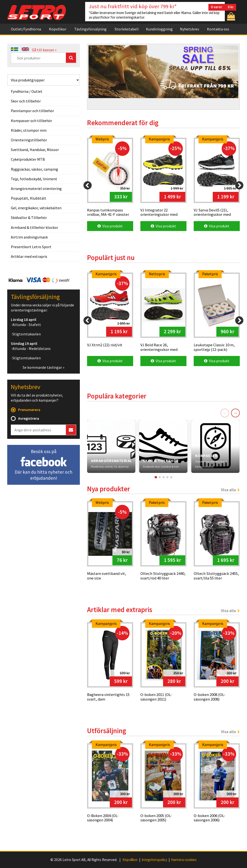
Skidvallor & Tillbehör (29, 217)
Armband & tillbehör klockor (34, 227)
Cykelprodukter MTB (28, 159)
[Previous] (88, 185)
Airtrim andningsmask (29, 237)
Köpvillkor (58, 29)
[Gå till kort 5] (171, 477)
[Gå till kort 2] (160, 477)
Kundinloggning (159, 29)
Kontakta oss (218, 29)
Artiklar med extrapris (29, 256)
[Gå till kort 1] (156, 477)
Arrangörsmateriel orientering (36, 188)
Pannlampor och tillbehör (32, 111)
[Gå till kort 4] (167, 477)
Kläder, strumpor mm (29, 130)
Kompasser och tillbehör (31, 121)
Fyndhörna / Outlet (27, 91)
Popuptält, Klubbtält (29, 198)
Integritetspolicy (154, 860)
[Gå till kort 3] (164, 477)
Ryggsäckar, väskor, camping (34, 169)
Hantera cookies (184, 860)
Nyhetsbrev (189, 29)
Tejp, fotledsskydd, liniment (34, 179)
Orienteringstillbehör (29, 140)
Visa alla (228, 490)
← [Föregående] (225, 413)
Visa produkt (110, 226)
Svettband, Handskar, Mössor (35, 150)
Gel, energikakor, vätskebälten (36, 208)
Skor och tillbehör (26, 101)
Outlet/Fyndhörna (26, 29)
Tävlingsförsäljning (90, 29)
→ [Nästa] (235, 413)
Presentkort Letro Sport (31, 247)
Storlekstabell (127, 29)
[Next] (239, 185)
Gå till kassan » (44, 50)
